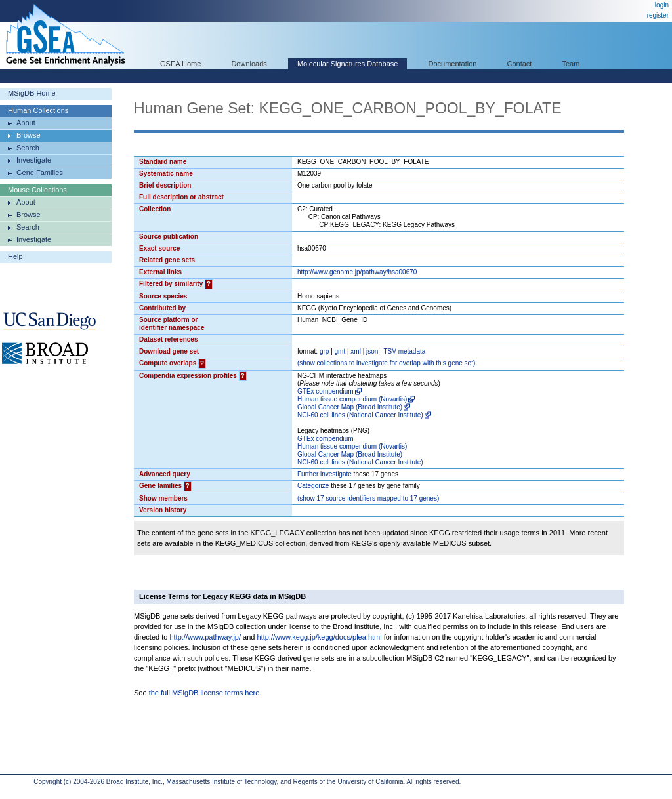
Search (28, 148)
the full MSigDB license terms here (204, 693)
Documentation (452, 64)
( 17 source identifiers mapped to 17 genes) (368, 498)
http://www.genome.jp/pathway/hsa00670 (357, 272)
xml (356, 351)
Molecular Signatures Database (347, 64)
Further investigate (325, 474)
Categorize (313, 486)
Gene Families (40, 173)
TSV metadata (404, 351)
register (658, 15)
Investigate (34, 160)
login (662, 5)
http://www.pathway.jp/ (205, 637)
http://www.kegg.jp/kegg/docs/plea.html (320, 637)
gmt (340, 351)
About (26, 123)
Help (15, 256)
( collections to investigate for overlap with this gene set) (386, 363)
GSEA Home (180, 64)
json (372, 351)
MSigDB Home (32, 93)
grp (324, 351)
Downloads (249, 64)
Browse (29, 135)
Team (571, 64)
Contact (520, 64)
